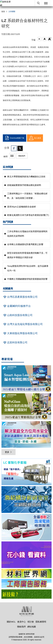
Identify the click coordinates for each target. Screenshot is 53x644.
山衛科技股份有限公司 (18, 315)
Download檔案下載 (15, 138)
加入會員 (35, 138)
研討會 (31, 622)
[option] (26, 472)
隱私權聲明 (41, 622)
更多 (8, 452)
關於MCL (11, 622)
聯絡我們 (22, 156)
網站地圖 (32, 627)
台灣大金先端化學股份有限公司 (23, 324)
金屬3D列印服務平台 (17, 306)
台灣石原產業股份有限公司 (20, 297)
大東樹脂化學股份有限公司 (20, 333)
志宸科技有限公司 (15, 342)
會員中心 (21, 622)
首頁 (3, 12)
